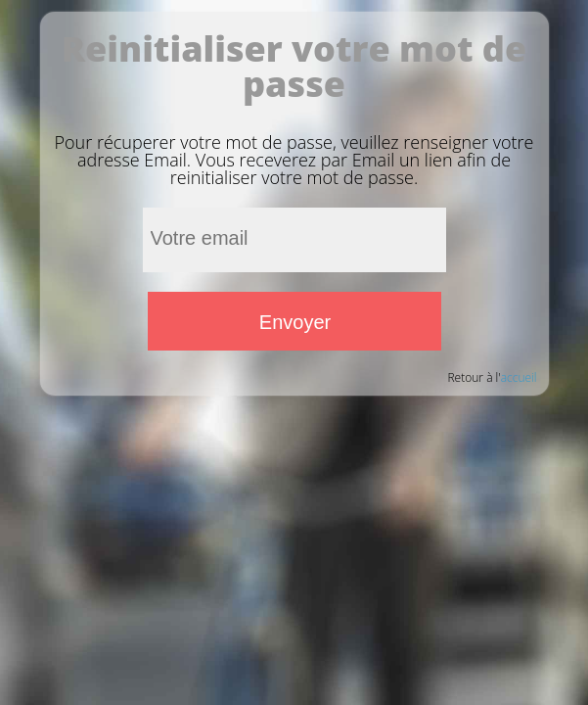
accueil (519, 377)
